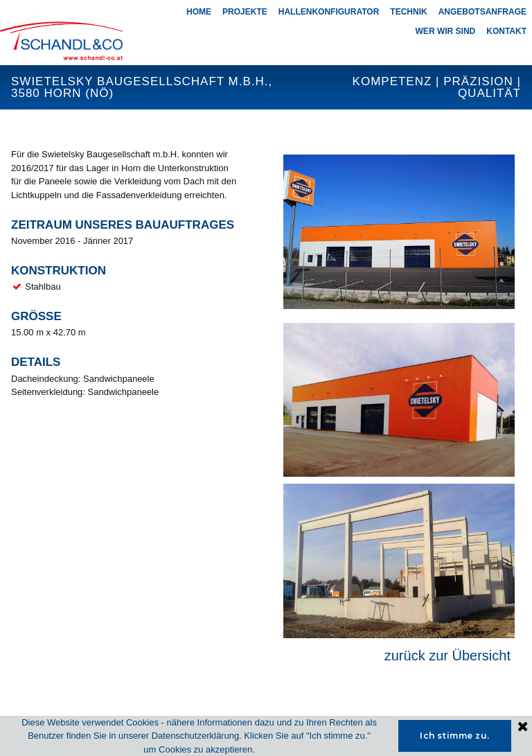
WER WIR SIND (446, 31)
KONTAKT (506, 31)
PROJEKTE (245, 12)
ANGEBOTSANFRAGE (482, 12)
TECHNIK (408, 12)
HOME (199, 12)
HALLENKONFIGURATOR (329, 12)
